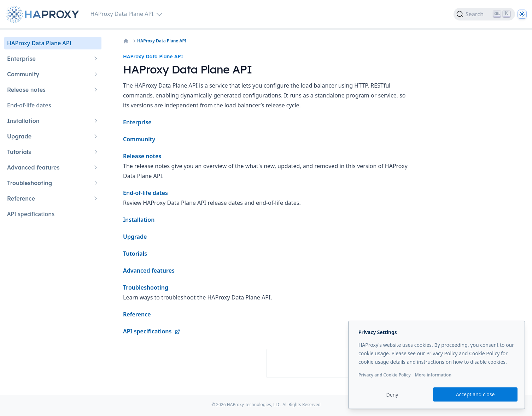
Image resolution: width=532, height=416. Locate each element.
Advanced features (149, 271)
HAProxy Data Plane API (162, 41)
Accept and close (475, 394)
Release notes (142, 156)
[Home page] (44, 14)
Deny (392, 395)
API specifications (152, 331)
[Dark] (522, 14)
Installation (139, 220)
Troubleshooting (146, 287)
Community (139, 139)
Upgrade (135, 237)
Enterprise (137, 122)
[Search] (484, 14)
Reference (137, 314)
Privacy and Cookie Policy (385, 375)
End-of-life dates (145, 193)
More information (433, 375)
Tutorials (135, 254)
